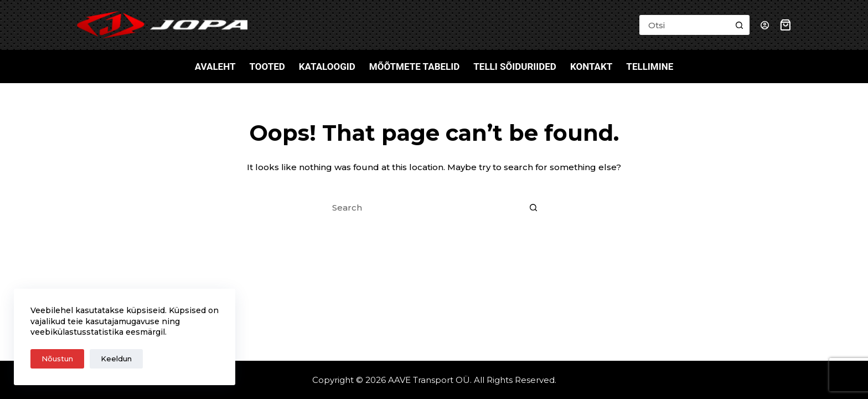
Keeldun (116, 359)
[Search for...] (684, 25)
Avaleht (215, 66)
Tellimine (650, 66)
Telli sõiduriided (515, 66)
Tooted (267, 66)
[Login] (765, 25)
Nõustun (57, 359)
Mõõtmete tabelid (415, 66)
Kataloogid (327, 66)
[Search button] (740, 25)
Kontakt (591, 66)
